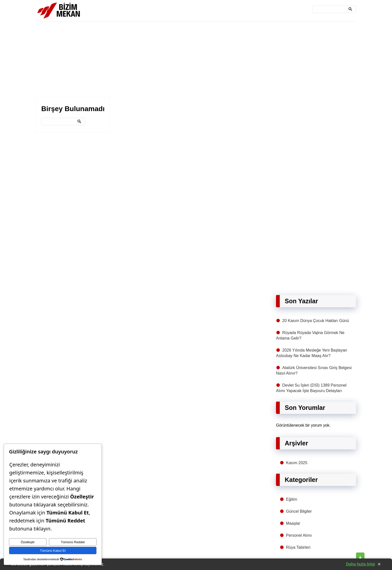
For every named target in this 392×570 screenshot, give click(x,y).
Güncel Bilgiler (299, 511)
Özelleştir (28, 542)
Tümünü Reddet (73, 542)
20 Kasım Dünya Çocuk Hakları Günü (316, 321)
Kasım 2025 (297, 463)
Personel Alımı (299, 535)
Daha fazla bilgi (360, 564)
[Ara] (334, 9)
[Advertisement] (186, 60)
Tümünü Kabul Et (53, 551)
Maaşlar (293, 523)
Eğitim (291, 499)
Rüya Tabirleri (298, 547)
